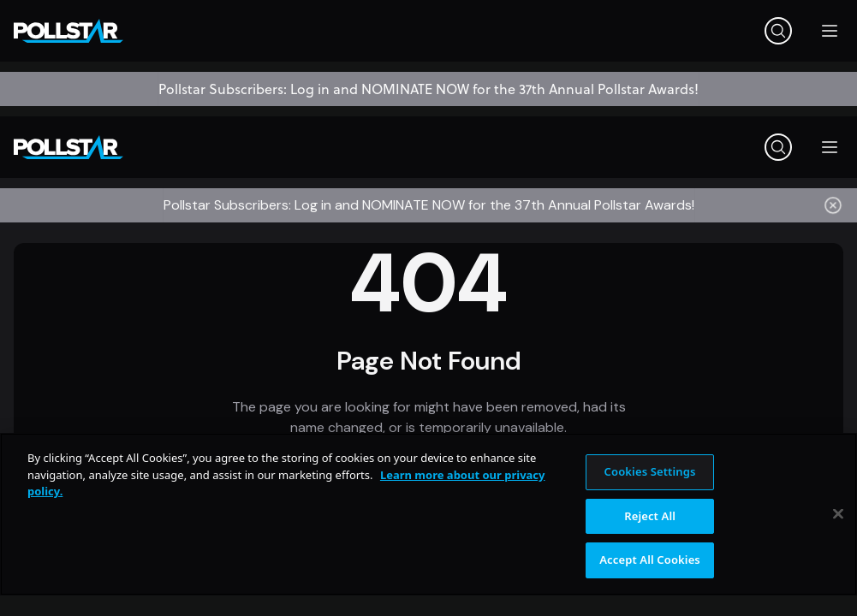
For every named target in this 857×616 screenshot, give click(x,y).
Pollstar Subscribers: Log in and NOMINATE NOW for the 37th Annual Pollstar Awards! (428, 89)
